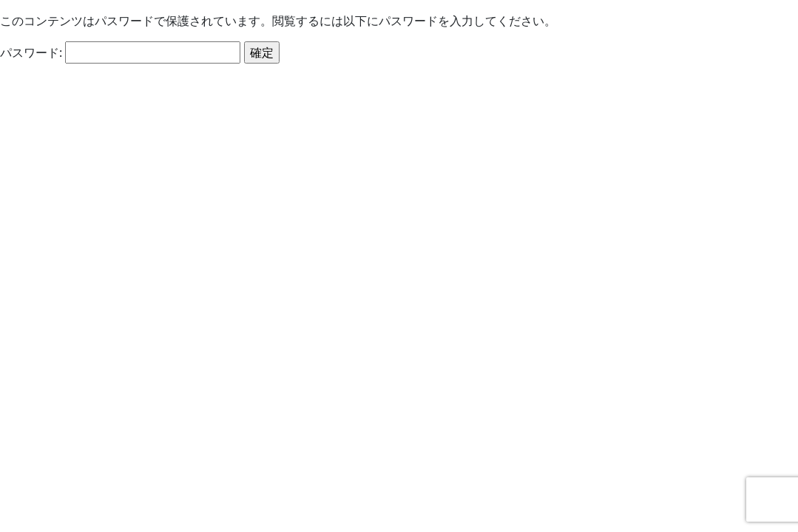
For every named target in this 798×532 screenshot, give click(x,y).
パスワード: (120, 52)
